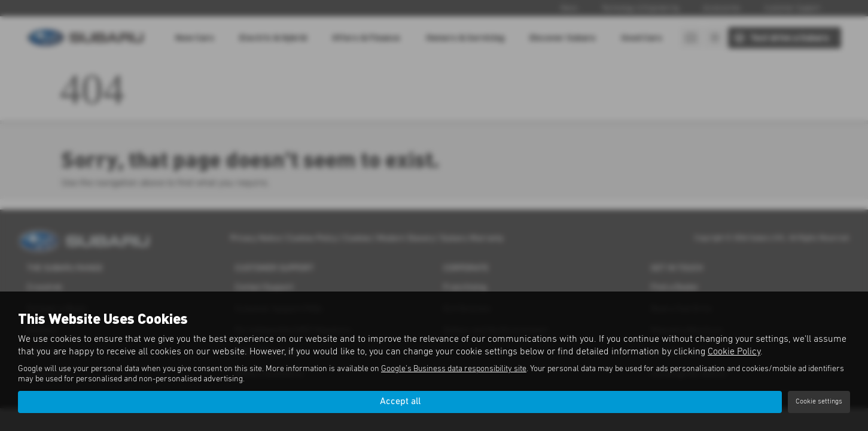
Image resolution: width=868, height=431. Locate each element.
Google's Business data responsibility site (454, 369)
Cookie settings (819, 402)
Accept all (400, 402)
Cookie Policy (734, 351)
